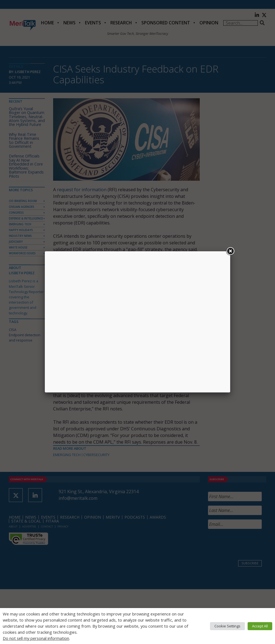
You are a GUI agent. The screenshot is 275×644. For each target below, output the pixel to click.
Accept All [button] (260, 626)
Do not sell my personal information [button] (36, 638)
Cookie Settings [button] (227, 626)
